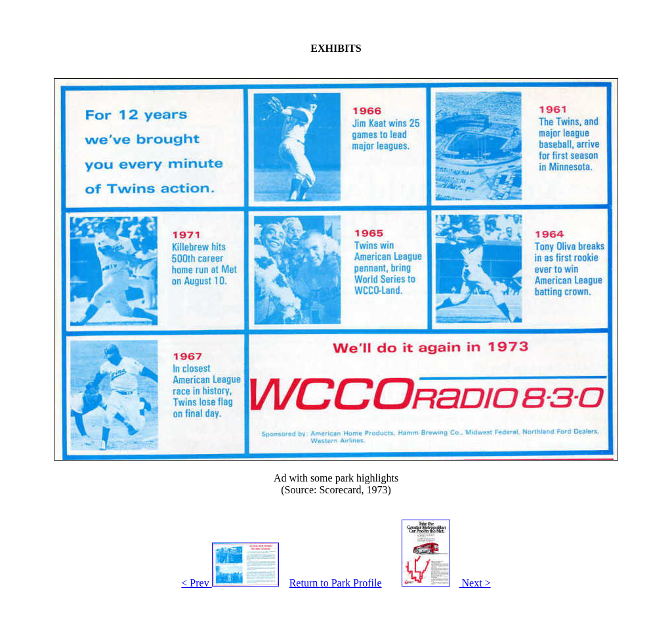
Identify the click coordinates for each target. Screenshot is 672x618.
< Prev (230, 583)
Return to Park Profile (336, 583)
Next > (442, 583)
